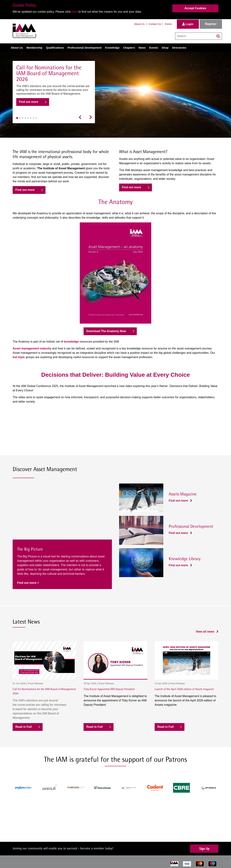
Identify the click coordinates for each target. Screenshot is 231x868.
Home (168, 24)
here (75, 12)
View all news (207, 632)
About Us (140, 24)
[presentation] (81, 117)
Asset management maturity (32, 348)
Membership (34, 48)
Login (188, 24)
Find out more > (28, 583)
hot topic (19, 357)
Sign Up (204, 849)
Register (211, 24)
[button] (17, 118)
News (142, 48)
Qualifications (55, 48)
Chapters (129, 48)
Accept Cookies (195, 8)
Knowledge (112, 48)
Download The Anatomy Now (106, 331)
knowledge (71, 342)
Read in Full (24, 727)
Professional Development (84, 48)
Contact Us (155, 24)
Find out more (29, 102)
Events (154, 48)
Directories (179, 48)
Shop (165, 48)
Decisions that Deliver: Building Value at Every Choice (115, 375)
